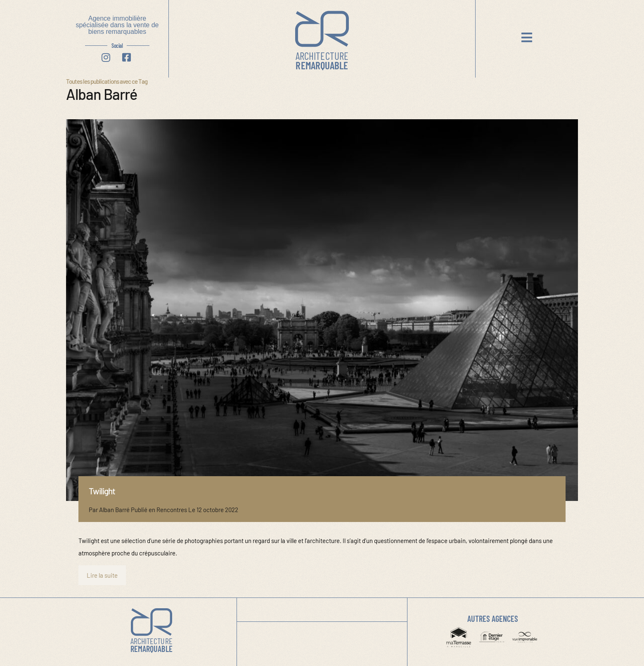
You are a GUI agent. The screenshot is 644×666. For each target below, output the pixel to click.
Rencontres (172, 510)
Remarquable (322, 60)
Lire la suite (102, 575)
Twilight (102, 491)
